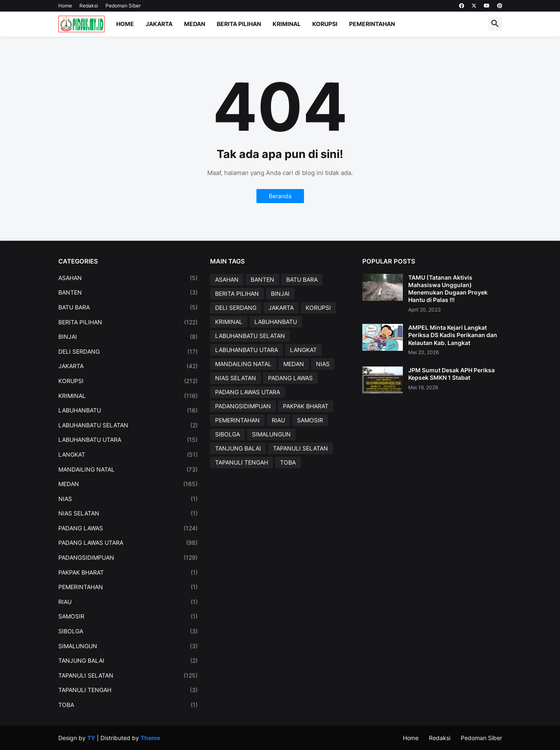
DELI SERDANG (128, 352)
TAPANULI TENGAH (128, 690)
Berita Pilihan (239, 24)
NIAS (128, 499)
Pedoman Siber (123, 6)
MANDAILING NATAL (128, 470)
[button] (495, 24)
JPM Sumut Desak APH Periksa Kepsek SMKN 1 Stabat (451, 374)
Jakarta (159, 24)
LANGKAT (128, 455)
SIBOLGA (128, 631)
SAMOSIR (128, 616)
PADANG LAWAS (128, 528)
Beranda (280, 196)
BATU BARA (128, 307)
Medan (195, 24)
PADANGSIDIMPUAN (128, 558)
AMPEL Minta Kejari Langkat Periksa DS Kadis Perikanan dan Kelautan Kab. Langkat (453, 335)
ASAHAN (128, 278)
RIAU (128, 602)
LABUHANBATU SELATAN (128, 425)
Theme (150, 738)
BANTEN (128, 292)
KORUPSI (128, 381)
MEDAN (128, 484)
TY (91, 738)
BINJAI (128, 337)
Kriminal (287, 24)
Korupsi (325, 24)
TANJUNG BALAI (128, 661)
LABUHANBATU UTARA (128, 440)
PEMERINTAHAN (128, 587)
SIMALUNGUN (128, 646)
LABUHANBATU (128, 410)
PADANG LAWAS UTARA (128, 543)
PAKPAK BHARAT (128, 573)
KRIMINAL (128, 396)
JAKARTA (128, 366)
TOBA (128, 705)
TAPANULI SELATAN (128, 676)
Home (65, 6)
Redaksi (89, 6)
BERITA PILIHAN (128, 322)
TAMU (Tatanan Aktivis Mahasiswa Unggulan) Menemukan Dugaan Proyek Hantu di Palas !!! (448, 289)
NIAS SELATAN (128, 513)
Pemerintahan (372, 24)
